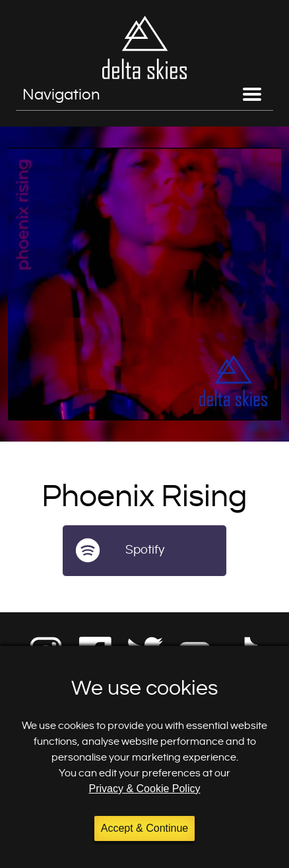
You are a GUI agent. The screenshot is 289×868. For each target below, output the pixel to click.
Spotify (145, 550)
